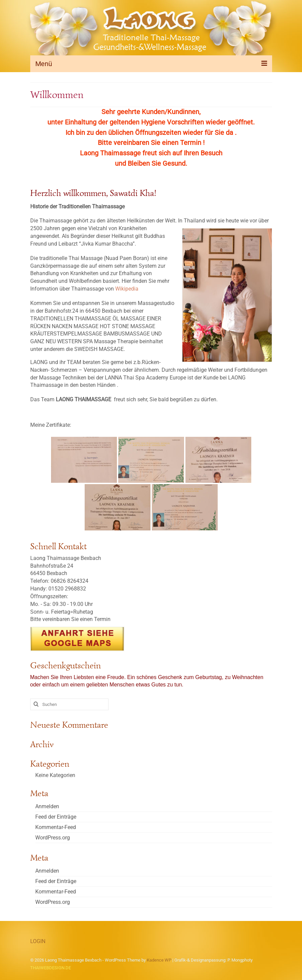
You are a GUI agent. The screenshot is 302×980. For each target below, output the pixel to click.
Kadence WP (159, 960)
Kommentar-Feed (56, 827)
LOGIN (38, 941)
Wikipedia (127, 289)
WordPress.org (53, 838)
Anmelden (47, 806)
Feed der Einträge (56, 817)
